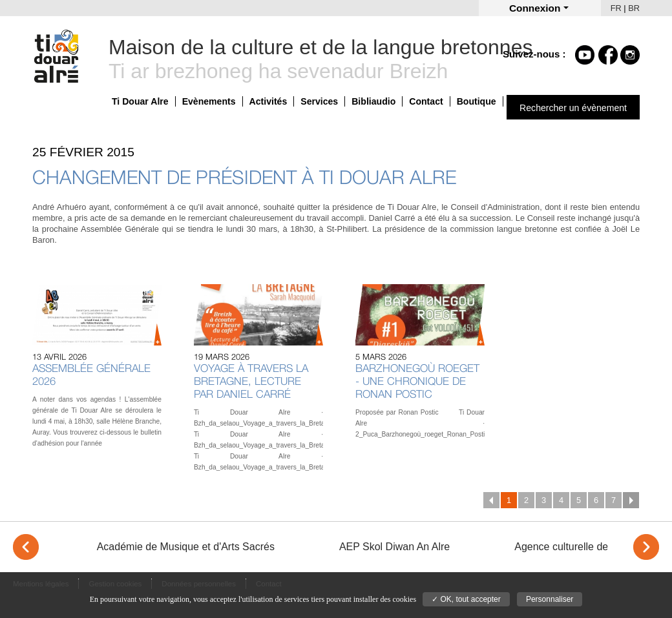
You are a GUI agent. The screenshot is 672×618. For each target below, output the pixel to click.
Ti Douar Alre (140, 101)
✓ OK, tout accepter (466, 599)
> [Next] (646, 547)
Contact (426, 101)
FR (616, 8)
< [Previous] (26, 547)
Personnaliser (550, 599)
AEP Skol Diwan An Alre (394, 547)
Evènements (209, 101)
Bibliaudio (373, 101)
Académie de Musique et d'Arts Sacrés (186, 547)
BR (634, 8)
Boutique (477, 101)
